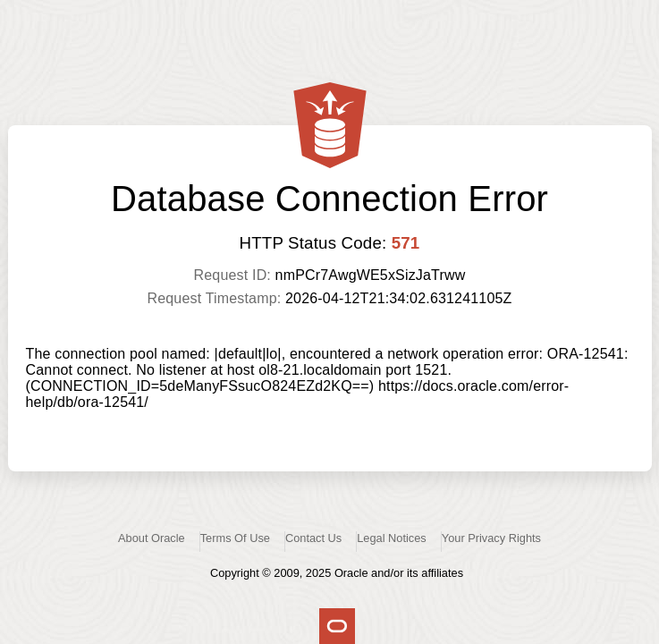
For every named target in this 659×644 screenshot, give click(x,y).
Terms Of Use (235, 538)
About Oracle (152, 538)
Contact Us (313, 538)
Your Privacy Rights (491, 538)
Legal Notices (392, 538)
